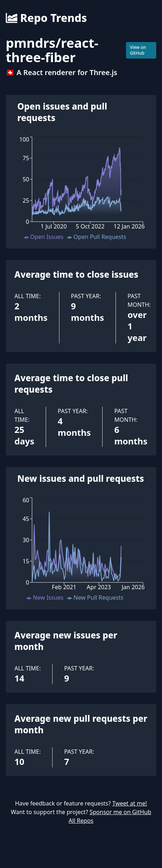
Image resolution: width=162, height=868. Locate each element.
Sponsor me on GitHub (120, 812)
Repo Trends (46, 18)
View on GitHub (138, 50)
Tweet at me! (130, 803)
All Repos (81, 821)
